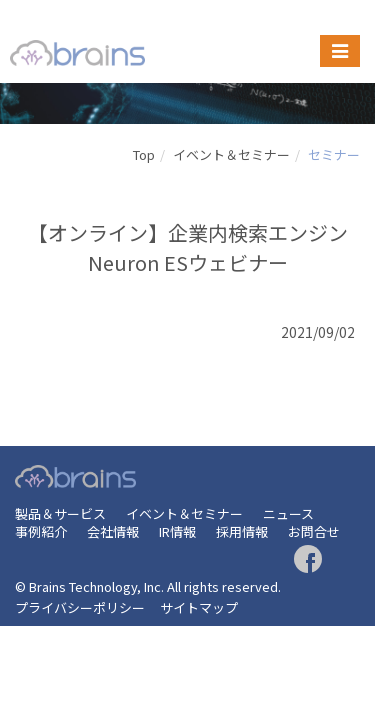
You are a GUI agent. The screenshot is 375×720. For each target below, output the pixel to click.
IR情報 (177, 531)
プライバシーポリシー (80, 607)
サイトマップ (199, 607)
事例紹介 (41, 531)
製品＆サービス (60, 513)
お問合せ (314, 531)
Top (144, 154)
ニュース (288, 513)
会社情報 (113, 531)
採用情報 (242, 531)
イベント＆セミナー (231, 154)
